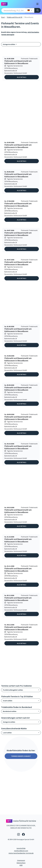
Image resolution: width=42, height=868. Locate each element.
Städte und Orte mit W (15, 17)
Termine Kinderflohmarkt (21, 756)
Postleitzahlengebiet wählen (13, 690)
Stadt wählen (8, 701)
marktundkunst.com (21, 851)
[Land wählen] (30, 10)
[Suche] (38, 10)
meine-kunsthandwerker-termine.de (21, 853)
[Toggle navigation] (37, 4)
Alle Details (22, 77)
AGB (30, 865)
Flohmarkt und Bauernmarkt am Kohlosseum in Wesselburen (18, 62)
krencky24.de (21, 848)
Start (3, 17)
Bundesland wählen (10, 711)
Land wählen (7, 733)
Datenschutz (29, 863)
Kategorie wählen (9, 44)
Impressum (29, 860)
